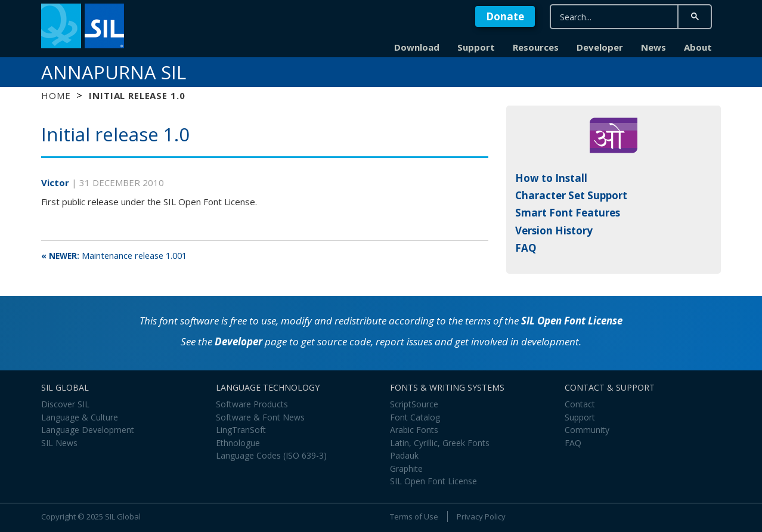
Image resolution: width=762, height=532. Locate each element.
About (698, 47)
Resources (536, 47)
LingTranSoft (241, 430)
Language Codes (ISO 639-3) (271, 455)
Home (56, 95)
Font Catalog (415, 417)
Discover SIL (65, 404)
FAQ (526, 248)
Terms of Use (414, 516)
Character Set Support (571, 195)
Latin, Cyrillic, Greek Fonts (440, 443)
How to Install (551, 178)
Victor (56, 183)
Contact (580, 404)
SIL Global (123, 516)
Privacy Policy (481, 516)
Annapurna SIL (114, 72)
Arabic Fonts (414, 430)
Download (417, 47)
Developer (600, 47)
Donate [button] (505, 16)
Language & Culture (80, 417)
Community (587, 430)
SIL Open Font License (572, 321)
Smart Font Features (568, 213)
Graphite (406, 468)
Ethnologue (238, 443)
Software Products (252, 404)
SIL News (59, 443)
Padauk (404, 455)
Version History (554, 231)
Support (476, 47)
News (653, 47)
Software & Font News (260, 417)
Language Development (88, 430)
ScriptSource (414, 404)
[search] (614, 17)
